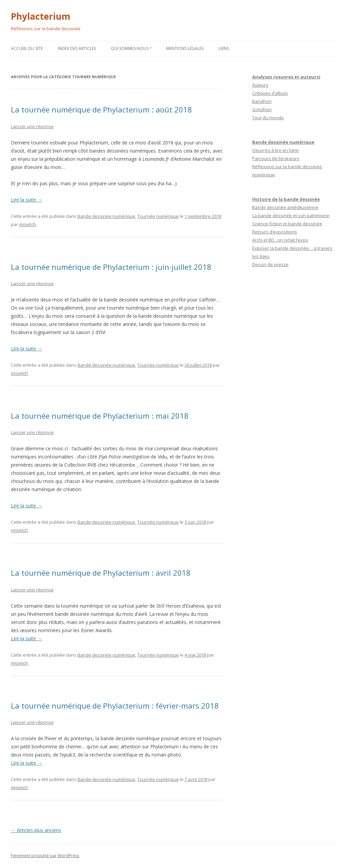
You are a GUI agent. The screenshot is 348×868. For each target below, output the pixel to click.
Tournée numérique (158, 216)
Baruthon (262, 101)
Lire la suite (27, 200)
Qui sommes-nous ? (131, 48)
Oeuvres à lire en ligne (275, 150)
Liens (224, 48)
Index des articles (77, 48)
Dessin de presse (270, 264)
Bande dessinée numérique (106, 216)
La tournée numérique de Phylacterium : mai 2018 (100, 416)
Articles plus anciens (36, 830)
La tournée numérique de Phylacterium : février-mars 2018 (115, 706)
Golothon (262, 109)
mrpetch (28, 224)
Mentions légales (185, 48)
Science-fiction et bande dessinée (287, 224)
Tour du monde (268, 118)
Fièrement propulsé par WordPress (45, 856)
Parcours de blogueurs (276, 158)
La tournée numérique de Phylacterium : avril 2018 (101, 573)
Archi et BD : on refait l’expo (280, 240)
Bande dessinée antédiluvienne (285, 207)
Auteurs (260, 85)
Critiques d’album (270, 93)
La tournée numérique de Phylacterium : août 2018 (101, 109)
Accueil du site (27, 48)
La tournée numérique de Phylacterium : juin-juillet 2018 (111, 267)
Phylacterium (41, 16)
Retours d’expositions (275, 232)
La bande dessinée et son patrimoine (291, 215)
